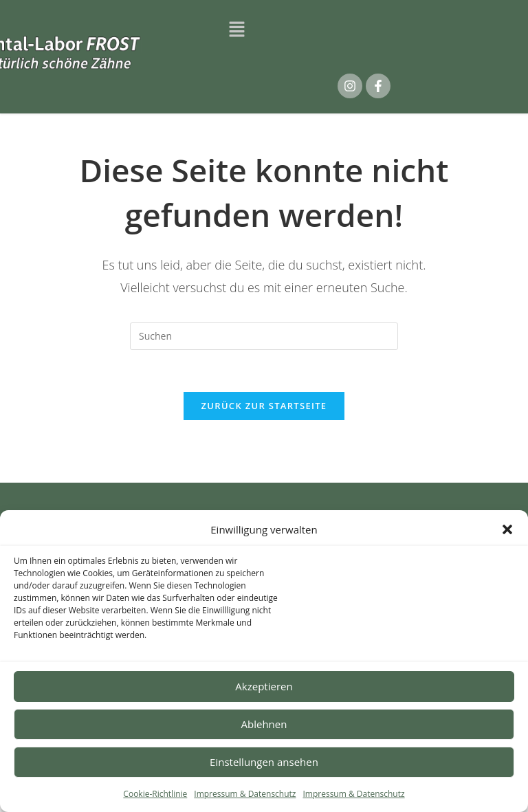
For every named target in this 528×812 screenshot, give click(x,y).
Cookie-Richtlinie (155, 794)
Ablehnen (264, 724)
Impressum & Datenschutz (245, 794)
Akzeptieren (264, 686)
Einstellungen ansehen (264, 762)
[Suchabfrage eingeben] (264, 336)
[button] (507, 529)
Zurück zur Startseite (264, 406)
